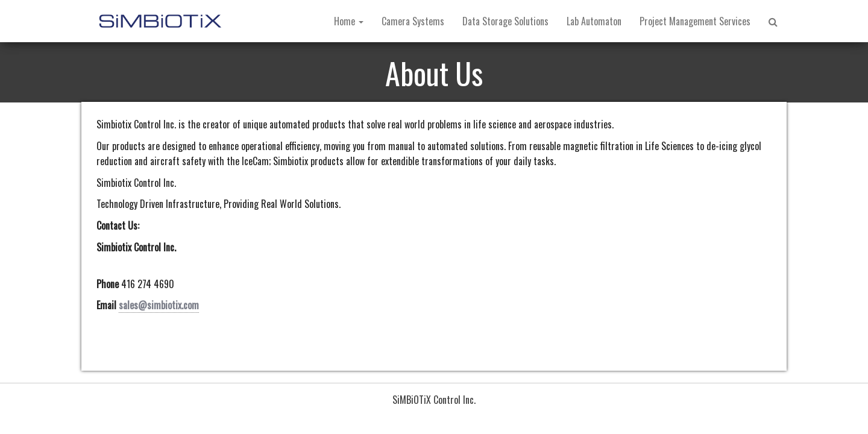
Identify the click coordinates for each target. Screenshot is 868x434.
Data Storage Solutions (505, 21)
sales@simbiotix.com (159, 305)
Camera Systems (413, 21)
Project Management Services (695, 21)
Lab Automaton (594, 21)
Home (349, 21)
